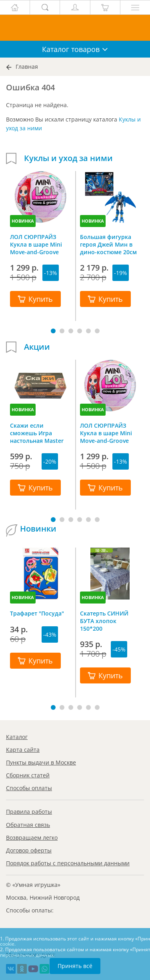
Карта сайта (23, 750)
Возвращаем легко (32, 838)
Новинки (38, 529)
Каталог (17, 737)
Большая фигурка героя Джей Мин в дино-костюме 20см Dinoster (108, 244)
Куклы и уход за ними (68, 158)
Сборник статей (28, 775)
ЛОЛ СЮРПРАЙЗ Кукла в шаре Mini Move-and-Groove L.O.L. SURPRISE (36, 244)
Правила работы (29, 812)
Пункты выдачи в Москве (41, 762)
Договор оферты (29, 850)
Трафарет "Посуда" (37, 613)
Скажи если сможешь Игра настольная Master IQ (37, 433)
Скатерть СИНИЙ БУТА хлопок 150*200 (104, 621)
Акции (37, 347)
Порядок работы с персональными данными (68, 863)
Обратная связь (28, 825)
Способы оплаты (29, 788)
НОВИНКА (23, 221)
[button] (53, 331)
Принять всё (75, 966)
